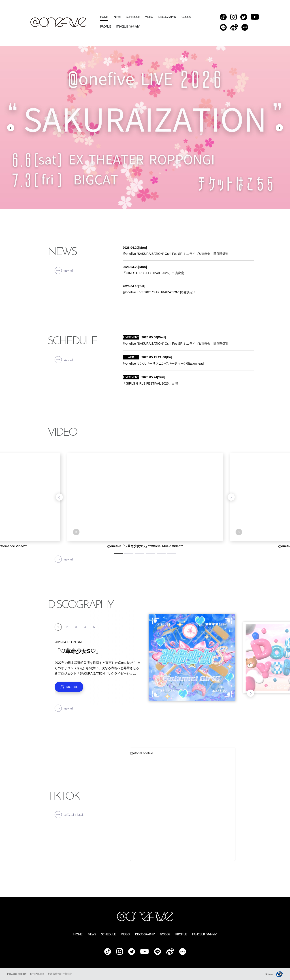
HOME (104, 17)
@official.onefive (142, 753)
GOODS (186, 17)
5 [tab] (161, 215)
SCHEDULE (133, 17)
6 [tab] (172, 215)
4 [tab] (150, 215)
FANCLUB (128, 27)
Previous (11, 128)
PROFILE (105, 27)
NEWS (117, 17)
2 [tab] (129, 215)
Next (279, 128)
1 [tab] (118, 215)
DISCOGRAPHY (167, 17)
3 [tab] (140, 215)
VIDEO (149, 17)
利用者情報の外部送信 (60, 974)
